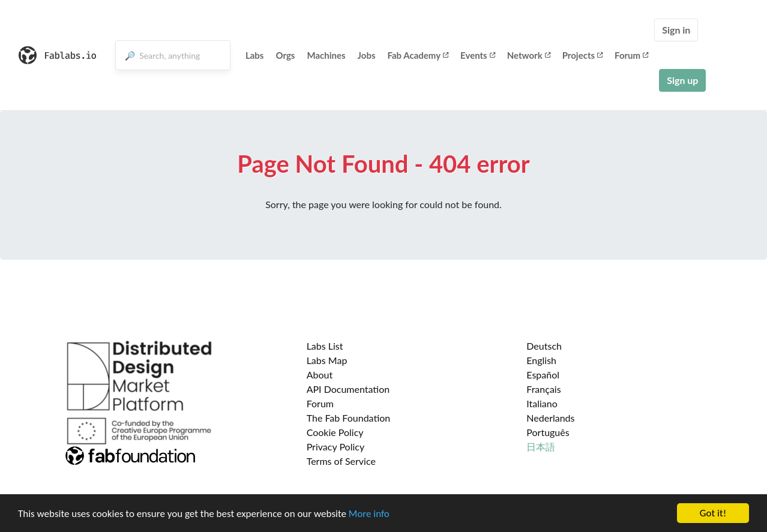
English (541, 360)
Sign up (682, 80)
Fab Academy (418, 55)
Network (529, 55)
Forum (631, 55)
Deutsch (544, 346)
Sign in (676, 30)
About (320, 375)
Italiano (542, 403)
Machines (326, 55)
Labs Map (327, 360)
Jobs (367, 55)
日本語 (541, 447)
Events (478, 55)
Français (543, 389)
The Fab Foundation (349, 418)
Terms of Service (341, 461)
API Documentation (348, 389)
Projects (582, 55)
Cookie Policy (335, 432)
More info (369, 514)
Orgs (285, 55)
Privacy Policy (336, 447)
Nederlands (550, 418)
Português (548, 432)
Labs (255, 55)
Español (543, 375)
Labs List (325, 346)
